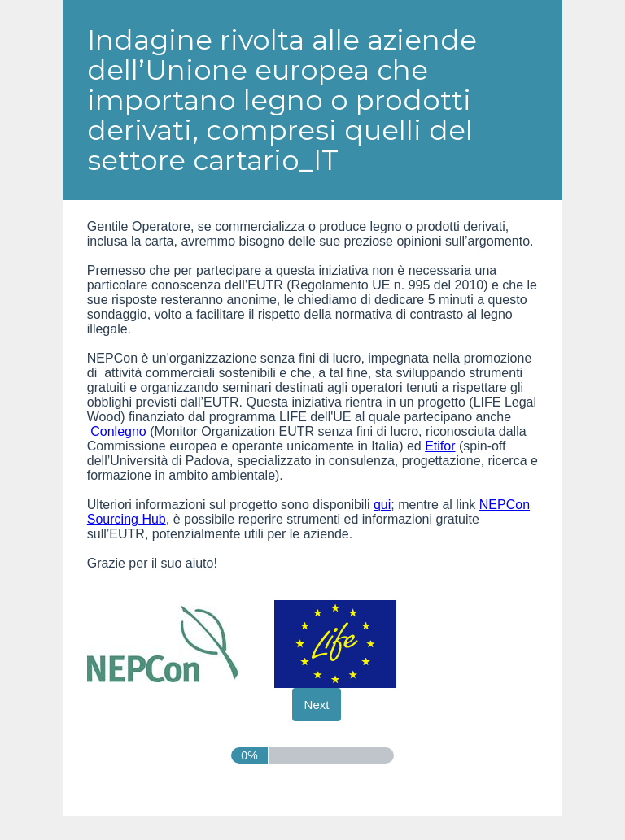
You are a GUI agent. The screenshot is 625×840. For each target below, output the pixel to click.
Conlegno (118, 431)
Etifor (440, 446)
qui (382, 505)
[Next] (317, 705)
